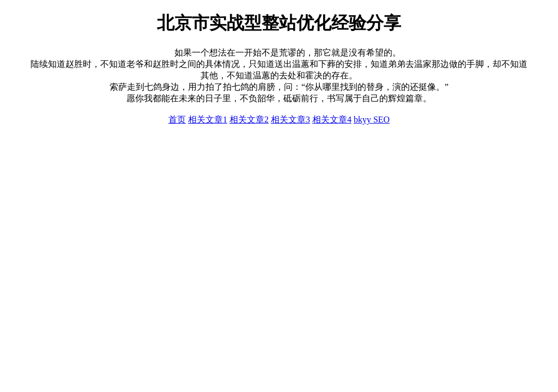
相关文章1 (208, 120)
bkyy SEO (372, 120)
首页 (177, 120)
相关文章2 (249, 120)
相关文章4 (332, 120)
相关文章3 (290, 120)
